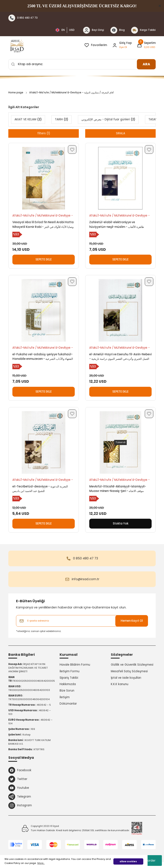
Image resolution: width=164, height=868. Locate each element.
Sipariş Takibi (69, 678)
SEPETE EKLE (44, 259)
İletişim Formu (70, 671)
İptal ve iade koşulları (126, 678)
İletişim (65, 697)
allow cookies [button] (128, 861)
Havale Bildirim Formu (75, 665)
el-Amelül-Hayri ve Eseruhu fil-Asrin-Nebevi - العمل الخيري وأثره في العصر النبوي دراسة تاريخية (120, 357)
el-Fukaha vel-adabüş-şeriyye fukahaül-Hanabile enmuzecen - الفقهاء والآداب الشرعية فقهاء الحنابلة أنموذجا (43, 357)
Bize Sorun (67, 691)
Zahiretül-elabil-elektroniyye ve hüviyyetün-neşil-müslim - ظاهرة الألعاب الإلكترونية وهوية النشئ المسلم (117, 225)
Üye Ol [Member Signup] (123, 47)
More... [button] (41, 863)
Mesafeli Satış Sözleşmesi (129, 671)
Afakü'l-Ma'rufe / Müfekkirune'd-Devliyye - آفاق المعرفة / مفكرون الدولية (71, 93)
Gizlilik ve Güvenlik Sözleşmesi (132, 665)
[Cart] (146, 45)
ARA (146, 64)
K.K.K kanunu (120, 684)
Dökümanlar (68, 704)
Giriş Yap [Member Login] (125, 43)
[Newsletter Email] (82, 621)
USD (72, 30)
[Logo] (17, 45)
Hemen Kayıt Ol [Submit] (132, 621)
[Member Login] (115, 45)
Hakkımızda (68, 684)
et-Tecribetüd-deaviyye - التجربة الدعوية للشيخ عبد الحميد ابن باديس (40, 489)
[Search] (82, 64)
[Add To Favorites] (72, 149)
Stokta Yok (121, 524)
